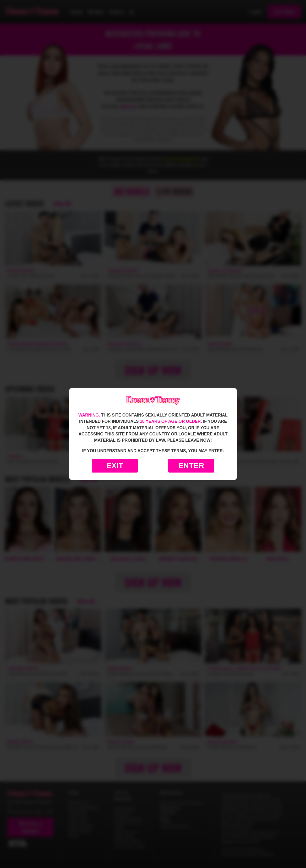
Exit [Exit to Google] (115, 466)
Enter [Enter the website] (191, 466)
